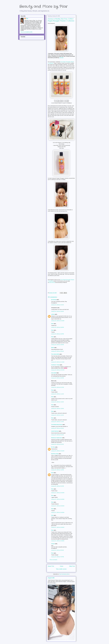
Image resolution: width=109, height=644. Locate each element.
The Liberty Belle (55, 354)
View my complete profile (26, 32)
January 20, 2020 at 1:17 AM (57, 422)
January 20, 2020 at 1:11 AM (57, 394)
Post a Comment (53, 560)
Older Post (72, 566)
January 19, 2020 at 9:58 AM (57, 351)
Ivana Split (54, 373)
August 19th (51, 578)
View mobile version (61, 569)
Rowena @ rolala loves (57, 438)
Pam (52, 473)
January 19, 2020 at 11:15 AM (58, 362)
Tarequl (53, 544)
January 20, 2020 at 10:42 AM (58, 451)
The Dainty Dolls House (57, 425)
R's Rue (53, 447)
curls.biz (61, 58)
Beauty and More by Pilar (44, 7)
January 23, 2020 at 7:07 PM (57, 557)
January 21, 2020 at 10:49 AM (58, 541)
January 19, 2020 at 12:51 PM (58, 370)
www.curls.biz (52, 282)
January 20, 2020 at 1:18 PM (57, 470)
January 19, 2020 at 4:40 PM (57, 378)
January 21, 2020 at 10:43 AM (58, 493)
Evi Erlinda (54, 300)
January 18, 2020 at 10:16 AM (58, 321)
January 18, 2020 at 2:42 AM (57, 305)
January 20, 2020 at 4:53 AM (57, 428)
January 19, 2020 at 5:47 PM (57, 387)
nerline (53, 314)
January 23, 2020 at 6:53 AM (57, 550)
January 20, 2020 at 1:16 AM (57, 408)
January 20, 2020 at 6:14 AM (57, 435)
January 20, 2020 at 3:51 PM (57, 486)
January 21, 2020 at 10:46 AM (58, 527)
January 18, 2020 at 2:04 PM (57, 327)
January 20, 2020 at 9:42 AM (57, 444)
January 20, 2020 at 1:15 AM (57, 402)
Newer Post (51, 566)
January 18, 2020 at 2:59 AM (57, 311)
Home (62, 566)
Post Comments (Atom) (64, 574)
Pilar (52, 324)
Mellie (53, 348)
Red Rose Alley (55, 454)
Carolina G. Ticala (55, 365)
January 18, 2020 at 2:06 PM (57, 345)
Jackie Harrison (55, 431)
